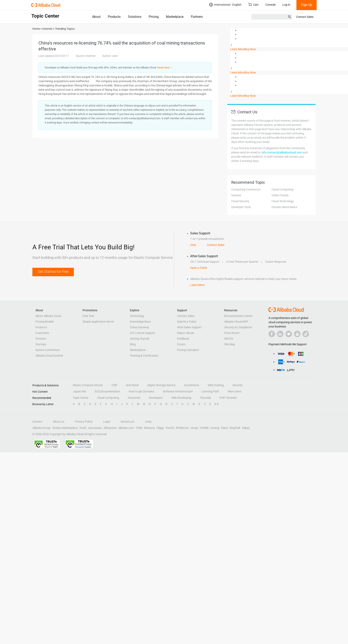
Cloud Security (240, 201)
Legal (107, 422)
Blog (133, 344)
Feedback (183, 339)
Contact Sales (305, 17)
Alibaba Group (41, 428)
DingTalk (235, 428)
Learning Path (210, 391)
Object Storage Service (161, 385)
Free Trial (88, 316)
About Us (59, 422)
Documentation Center (238, 316)
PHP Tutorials (228, 398)
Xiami (224, 428)
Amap (194, 428)
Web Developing (181, 398)
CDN (114, 385)
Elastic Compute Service (88, 385)
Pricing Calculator (188, 350)
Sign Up (307, 5)
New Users (234, 391)
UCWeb (204, 428)
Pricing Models (45, 322)
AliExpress (110, 428)
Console (271, 5)
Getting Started (140, 339)
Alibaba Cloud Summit (49, 356)
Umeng (215, 428)
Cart (253, 5)
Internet (236, 195)
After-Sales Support (189, 327)
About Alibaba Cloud (48, 316)
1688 (139, 428)
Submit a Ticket (187, 322)
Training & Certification (144, 356)
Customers (42, 333)
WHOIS (229, 339)
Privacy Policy (84, 422)
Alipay (246, 428)
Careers (37, 422)
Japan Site (80, 391)
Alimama (149, 428)
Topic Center (81, 398)
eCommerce (192, 385)
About (96, 17)
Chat (193, 245)
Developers (156, 398)
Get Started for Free (53, 272)
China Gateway (140, 327)
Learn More (237, 49)
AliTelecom (182, 428)
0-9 (216, 404)
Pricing (154, 17)
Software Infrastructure (178, 391)
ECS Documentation (107, 391)
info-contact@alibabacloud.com (282, 152)
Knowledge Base (140, 322)
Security (238, 385)
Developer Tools (241, 207)
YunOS (170, 428)
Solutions (135, 17)
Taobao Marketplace (65, 428)
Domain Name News (284, 207)
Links (148, 422)
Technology (137, 316)
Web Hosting (216, 385)
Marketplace (175, 17)
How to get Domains (141, 391)
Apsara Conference (47, 350)
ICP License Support (143, 333)
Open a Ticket (199, 268)
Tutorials (205, 398)
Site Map (230, 344)
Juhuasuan (95, 428)
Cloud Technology (283, 201)
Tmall (83, 428)
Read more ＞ (165, 67)
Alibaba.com (126, 428)
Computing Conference (246, 189)
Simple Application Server (98, 322)
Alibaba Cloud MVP (236, 322)
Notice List (127, 422)
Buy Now (250, 49)
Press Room (232, 333)
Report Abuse (186, 333)
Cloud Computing (282, 189)
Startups (41, 344)
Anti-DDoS (132, 385)
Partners (197, 17)
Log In (286, 5)
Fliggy (160, 428)
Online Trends (280, 195)
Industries (134, 398)
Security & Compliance (238, 327)
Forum (181, 344)
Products (114, 17)
